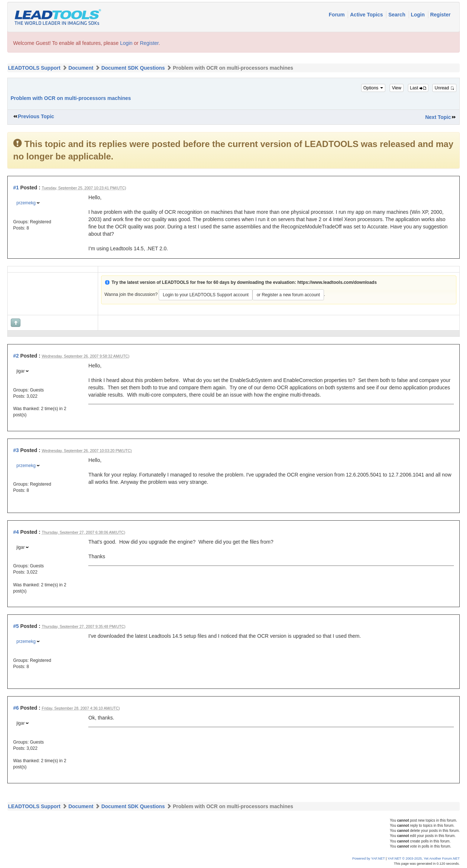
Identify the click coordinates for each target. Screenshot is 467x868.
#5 (16, 626)
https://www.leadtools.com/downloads (337, 282)
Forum (337, 15)
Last (418, 88)
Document (81, 68)
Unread (444, 88)
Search (397, 15)
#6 (16, 708)
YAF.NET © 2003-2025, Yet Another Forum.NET (424, 859)
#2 (16, 356)
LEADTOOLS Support (34, 68)
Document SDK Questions (133, 68)
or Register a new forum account (288, 295)
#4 (16, 532)
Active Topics (367, 15)
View (397, 88)
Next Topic (438, 117)
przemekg (26, 203)
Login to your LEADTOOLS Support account (206, 295)
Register (440, 15)
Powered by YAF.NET (369, 859)
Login (418, 15)
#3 (16, 450)
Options (373, 88)
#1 (16, 188)
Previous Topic (36, 116)
